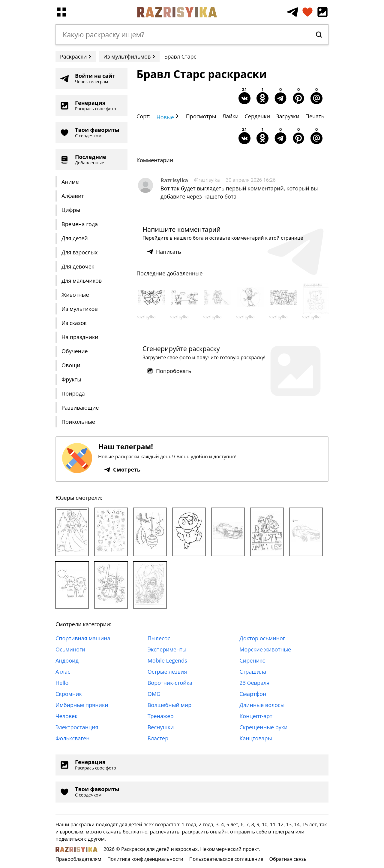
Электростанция (77, 727)
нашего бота (220, 196)
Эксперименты (167, 649)
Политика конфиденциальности (145, 859)
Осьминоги (70, 649)
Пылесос (159, 638)
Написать (164, 252)
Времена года (80, 224)
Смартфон (253, 694)
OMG (154, 694)
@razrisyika (207, 180)
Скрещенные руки (263, 727)
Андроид (67, 660)
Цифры (71, 210)
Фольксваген (73, 738)
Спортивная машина (83, 638)
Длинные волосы (262, 705)
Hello (62, 683)
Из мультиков (80, 309)
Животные (75, 295)
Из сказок (74, 323)
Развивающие (80, 408)
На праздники (80, 337)
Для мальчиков (82, 281)
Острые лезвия (167, 672)
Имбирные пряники (82, 705)
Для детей (75, 238)
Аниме (70, 182)
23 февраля (254, 683)
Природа (73, 393)
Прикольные (78, 422)
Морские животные (265, 649)
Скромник (69, 694)
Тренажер (161, 716)
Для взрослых (79, 252)
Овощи (71, 365)
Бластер (158, 738)
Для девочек (78, 266)
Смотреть (122, 469)
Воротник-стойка (170, 683)
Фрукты (71, 379)
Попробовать (169, 371)
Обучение (75, 351)
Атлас (63, 672)
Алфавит (73, 196)
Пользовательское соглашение (226, 859)
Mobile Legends (167, 660)
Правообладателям (78, 859)
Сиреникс (252, 660)
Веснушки (161, 727)
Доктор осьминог (262, 638)
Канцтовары (256, 738)
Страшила (253, 672)
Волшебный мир (170, 705)
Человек (66, 716)
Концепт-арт (256, 716)
